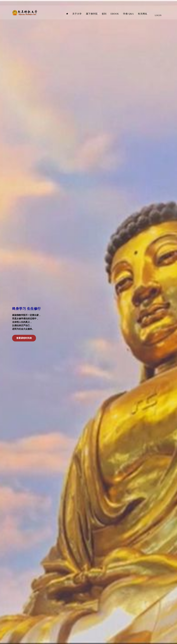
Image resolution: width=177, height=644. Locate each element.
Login (158, 15)
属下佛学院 (92, 14)
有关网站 (143, 14)
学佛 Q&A (128, 14)
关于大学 (77, 14)
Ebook (115, 14)
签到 (104, 14)
